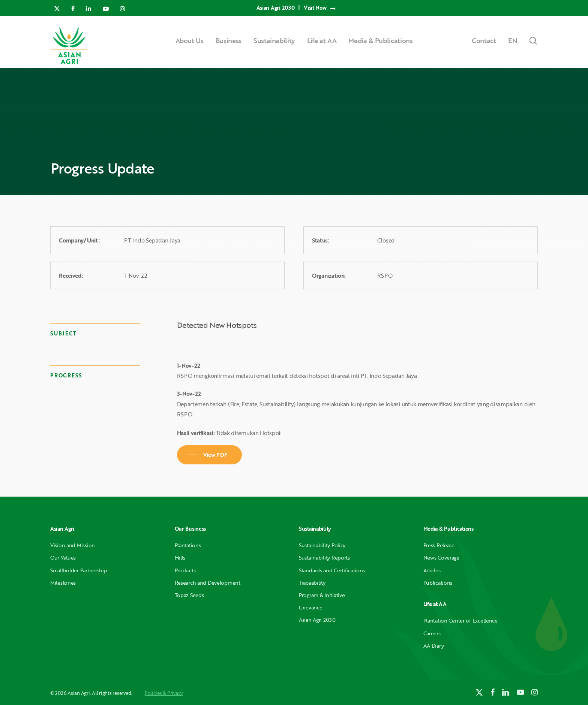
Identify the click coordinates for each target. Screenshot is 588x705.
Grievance (310, 607)
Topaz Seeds (189, 595)
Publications (438, 583)
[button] (210, 455)
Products (185, 570)
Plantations (188, 545)
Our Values (63, 558)
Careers (432, 633)
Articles (432, 570)
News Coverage (441, 558)
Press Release (439, 545)
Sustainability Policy (322, 545)
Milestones (63, 583)
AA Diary (434, 646)
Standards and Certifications (332, 570)
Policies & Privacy (164, 693)
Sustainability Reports (324, 558)
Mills (180, 558)
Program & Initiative (322, 595)
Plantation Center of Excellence (460, 620)
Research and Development (208, 583)
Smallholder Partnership (79, 570)
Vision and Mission (73, 545)
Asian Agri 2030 (317, 620)
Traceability (312, 583)
